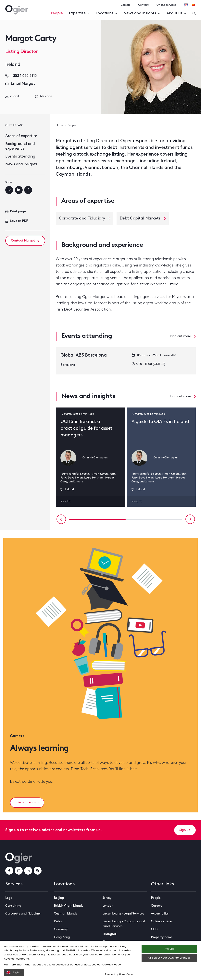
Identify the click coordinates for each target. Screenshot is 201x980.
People (57, 13)
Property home (162, 937)
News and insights (142, 13)
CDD (154, 929)
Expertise (79, 13)
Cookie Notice (112, 965)
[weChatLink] (38, 871)
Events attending (20, 157)
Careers (126, 5)
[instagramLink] (19, 871)
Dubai (58, 922)
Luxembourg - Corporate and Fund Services (124, 924)
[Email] (9, 190)
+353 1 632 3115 (21, 76)
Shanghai (110, 934)
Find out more (183, 336)
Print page (16, 212)
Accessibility (160, 914)
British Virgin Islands (69, 906)
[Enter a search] (194, 13)
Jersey (107, 898)
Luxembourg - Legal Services (123, 914)
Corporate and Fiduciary (23, 914)
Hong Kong (62, 937)
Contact (143, 5)
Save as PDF (17, 221)
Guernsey (61, 929)
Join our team (27, 803)
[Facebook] (28, 190)
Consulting (13, 906)
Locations (106, 13)
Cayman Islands (66, 914)
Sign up (185, 830)
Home (60, 125)
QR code (44, 96)
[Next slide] (190, 519)
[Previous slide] (61, 519)
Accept (169, 949)
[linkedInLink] (28, 871)
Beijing (59, 898)
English (14, 972)
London (108, 906)
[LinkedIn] (19, 190)
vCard (12, 96)
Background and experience (20, 146)
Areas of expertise (21, 136)
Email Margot (20, 84)
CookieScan (126, 974)
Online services (166, 5)
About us (176, 13)
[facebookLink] (9, 871)
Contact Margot (25, 241)
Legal (9, 898)
